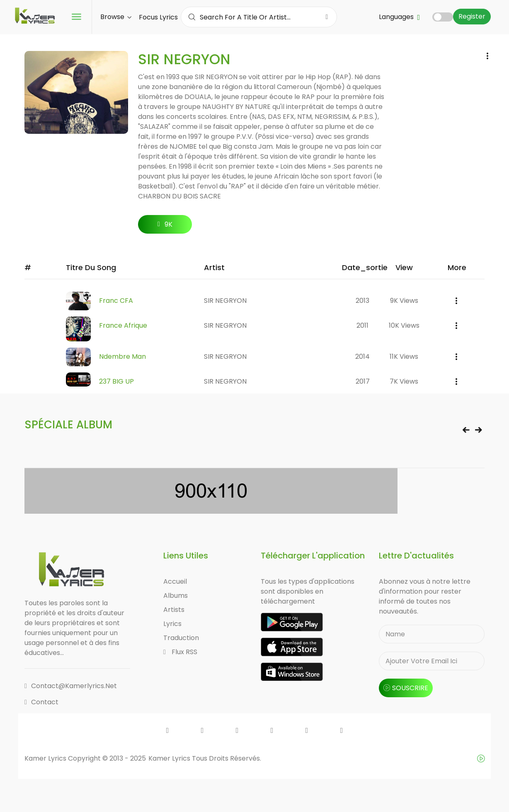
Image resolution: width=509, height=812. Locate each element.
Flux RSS (180, 652)
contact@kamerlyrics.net (71, 686)
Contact (41, 702)
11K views (404, 356)
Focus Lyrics (158, 17)
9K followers (165, 227)
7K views (404, 381)
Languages (400, 17)
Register (472, 16)
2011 (362, 325)
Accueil (175, 581)
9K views (404, 301)
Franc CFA (116, 301)
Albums (176, 596)
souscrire (406, 688)
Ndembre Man (122, 356)
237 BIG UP (116, 381)
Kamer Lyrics (170, 758)
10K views (404, 325)
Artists (174, 610)
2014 (362, 356)
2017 (363, 381)
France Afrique (123, 325)
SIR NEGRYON (225, 301)
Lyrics (172, 624)
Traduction (181, 638)
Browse (116, 17)
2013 (362, 301)
